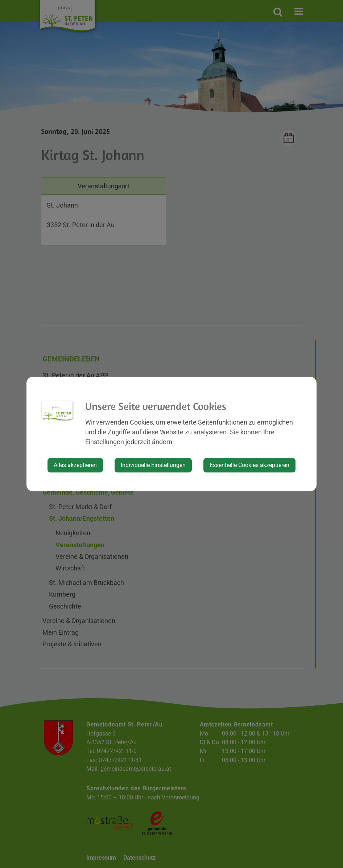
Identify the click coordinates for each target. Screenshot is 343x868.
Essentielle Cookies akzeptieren (249, 465)
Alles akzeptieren (75, 465)
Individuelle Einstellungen (153, 465)
